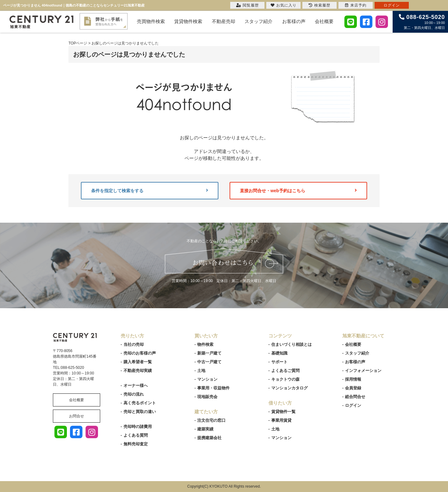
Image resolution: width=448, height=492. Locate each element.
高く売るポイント (140, 403)
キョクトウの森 (285, 379)
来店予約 (356, 5)
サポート (279, 362)
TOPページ (78, 43)
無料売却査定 (136, 444)
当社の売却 (134, 344)
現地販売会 (207, 397)
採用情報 (353, 379)
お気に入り (284, 5)
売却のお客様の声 (140, 353)
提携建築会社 (209, 438)
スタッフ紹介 (259, 21)
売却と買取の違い (140, 412)
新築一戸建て (209, 353)
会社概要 (324, 21)
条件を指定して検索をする (150, 191)
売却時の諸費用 (138, 427)
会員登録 (353, 388)
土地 (201, 371)
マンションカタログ (289, 388)
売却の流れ (134, 394)
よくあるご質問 (285, 371)
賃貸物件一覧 (283, 412)
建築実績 (205, 429)
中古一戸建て (209, 362)
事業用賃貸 (281, 420)
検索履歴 (320, 5)
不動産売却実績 (138, 371)
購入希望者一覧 (138, 362)
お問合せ (77, 416)
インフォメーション (363, 371)
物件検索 (205, 344)
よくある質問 (136, 435)
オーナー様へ (136, 385)
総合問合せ (355, 397)
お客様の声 (294, 21)
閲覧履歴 (247, 5)
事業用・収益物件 (213, 388)
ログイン (353, 405)
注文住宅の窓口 (211, 420)
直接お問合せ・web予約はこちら (298, 191)
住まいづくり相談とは (292, 344)
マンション (207, 379)
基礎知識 (279, 353)
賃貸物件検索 (188, 21)
